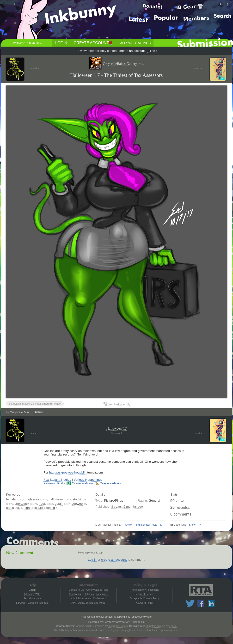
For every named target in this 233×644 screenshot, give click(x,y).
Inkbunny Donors (118, 626)
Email (32, 590)
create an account (132, 51)
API (74, 603)
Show (128, 525)
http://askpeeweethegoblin (68, 472)
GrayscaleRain (19, 412)
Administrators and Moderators (88, 598)
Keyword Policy (145, 603)
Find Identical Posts (146, 525)
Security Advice (32, 598)
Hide (152, 51)
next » (199, 433)
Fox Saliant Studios (57, 480)
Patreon (49, 483)
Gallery (38, 412)
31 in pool (116, 433)
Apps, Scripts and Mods (92, 603)
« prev (34, 433)
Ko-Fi (61, 483)
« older (35, 68)
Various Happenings (88, 480)
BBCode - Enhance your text (32, 603)
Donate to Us (76, 590)
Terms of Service (144, 594)
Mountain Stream (156, 626)
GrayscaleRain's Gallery (124, 64)
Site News (75, 594)
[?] (162, 525)
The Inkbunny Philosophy (145, 590)
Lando (173, 626)
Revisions (102, 594)
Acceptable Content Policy (145, 598)
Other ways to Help (97, 590)
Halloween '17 (116, 428)
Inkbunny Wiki (32, 594)
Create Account (91, 43)
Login (61, 43)
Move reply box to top (90, 553)
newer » (197, 68)
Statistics (89, 594)
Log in (92, 560)
